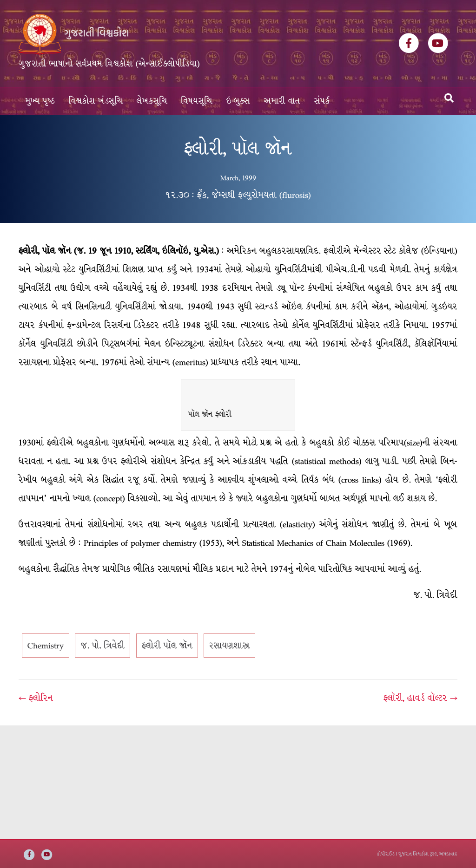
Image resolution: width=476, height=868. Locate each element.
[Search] (449, 98)
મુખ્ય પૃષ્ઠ (40, 101)
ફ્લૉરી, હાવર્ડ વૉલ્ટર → (420, 698)
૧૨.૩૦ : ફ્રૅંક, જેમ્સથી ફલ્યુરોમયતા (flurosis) (238, 195)
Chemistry (46, 646)
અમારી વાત (282, 101)
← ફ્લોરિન (36, 698)
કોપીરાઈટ (386, 854)
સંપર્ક (322, 101)
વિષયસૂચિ (197, 101)
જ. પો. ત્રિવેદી (102, 646)
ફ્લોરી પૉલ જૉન (167, 646)
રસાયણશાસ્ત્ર (229, 646)
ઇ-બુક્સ (238, 101)
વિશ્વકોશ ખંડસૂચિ (96, 101)
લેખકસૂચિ (152, 101)
